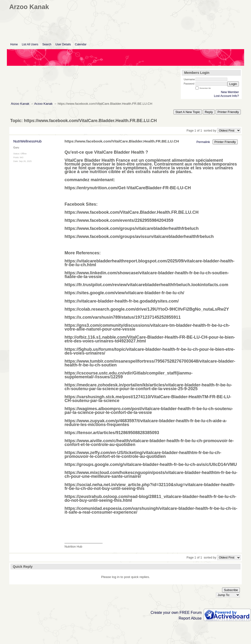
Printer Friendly (228, 112)
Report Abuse (190, 618)
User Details (63, 44)
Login (233, 84)
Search (47, 44)
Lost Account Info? (226, 96)
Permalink (203, 142)
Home (14, 44)
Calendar (81, 44)
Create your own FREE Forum (176, 613)
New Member (230, 92)
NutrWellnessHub (27, 141)
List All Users (30, 44)
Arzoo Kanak (20, 104)
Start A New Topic (188, 112)
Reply (209, 112)
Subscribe (231, 590)
